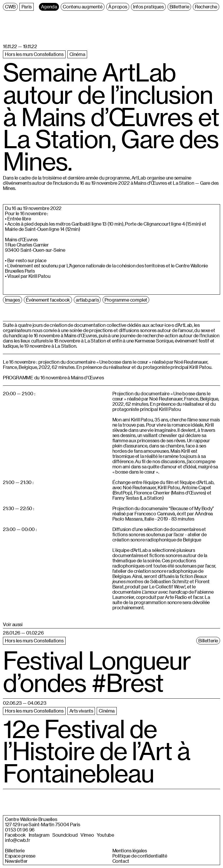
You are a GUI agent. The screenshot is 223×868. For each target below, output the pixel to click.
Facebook (15, 835)
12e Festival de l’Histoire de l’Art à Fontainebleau (96, 751)
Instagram (39, 835)
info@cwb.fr (18, 840)
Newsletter (16, 861)
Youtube (105, 835)
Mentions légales (130, 851)
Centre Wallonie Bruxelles (31, 819)
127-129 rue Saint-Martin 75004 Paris (43, 824)
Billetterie (15, 851)
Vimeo (87, 835)
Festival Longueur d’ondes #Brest (97, 672)
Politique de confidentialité (140, 856)
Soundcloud (65, 835)
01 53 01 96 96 (20, 830)
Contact (121, 861)
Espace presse (20, 856)
